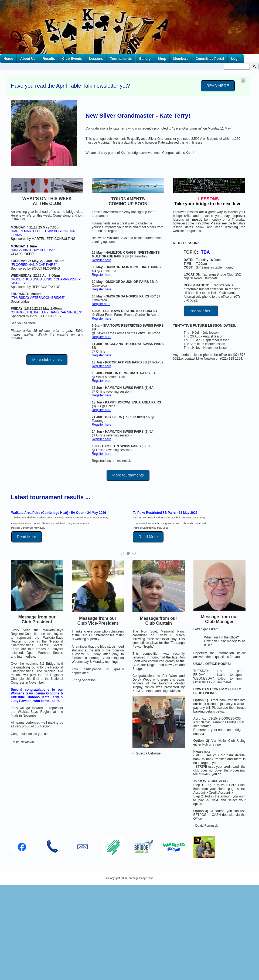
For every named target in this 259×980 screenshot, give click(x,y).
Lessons (96, 59)
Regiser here (101, 304)
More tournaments (128, 475)
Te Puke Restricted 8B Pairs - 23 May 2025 (165, 513)
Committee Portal (210, 59)
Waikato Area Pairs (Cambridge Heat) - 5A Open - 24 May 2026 (59, 513)
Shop (162, 59)
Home (8, 59)
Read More (27, 537)
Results (49, 59)
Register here (101, 275)
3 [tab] (134, 553)
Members (181, 59)
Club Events (72, 59)
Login (236, 59)
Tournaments (121, 59)
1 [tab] (122, 553)
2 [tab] (128, 553)
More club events (47, 360)
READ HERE (218, 86)
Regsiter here (101, 260)
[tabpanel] (67, 527)
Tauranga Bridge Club (140, 878)
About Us (28, 59)
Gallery (145, 59)
